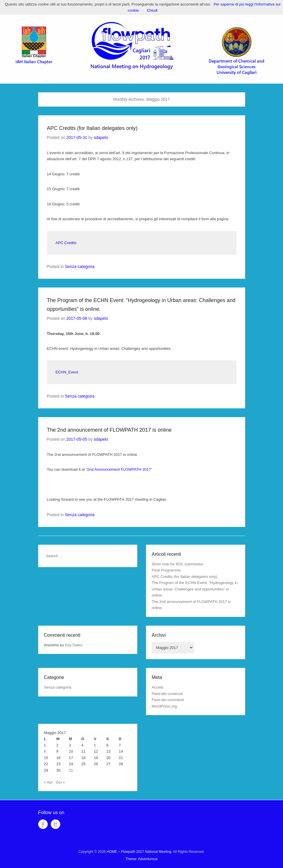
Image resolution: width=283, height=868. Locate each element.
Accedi (158, 687)
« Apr (48, 782)
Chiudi (152, 10)
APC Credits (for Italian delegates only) (92, 128)
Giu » (60, 782)
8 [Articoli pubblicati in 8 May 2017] (45, 751)
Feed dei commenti (168, 700)
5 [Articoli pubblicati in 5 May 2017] (95, 745)
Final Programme (166, 570)
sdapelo (101, 137)
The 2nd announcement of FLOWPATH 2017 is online (109, 430)
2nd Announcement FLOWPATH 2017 (119, 469)
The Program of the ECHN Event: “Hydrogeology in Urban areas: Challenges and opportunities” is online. (195, 589)
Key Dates (74, 645)
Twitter (56, 824)
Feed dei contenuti (167, 694)
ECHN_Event (67, 372)
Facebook (43, 824)
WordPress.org (164, 706)
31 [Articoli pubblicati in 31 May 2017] (71, 770)
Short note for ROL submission (178, 564)
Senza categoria (80, 267)
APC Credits (66, 243)
